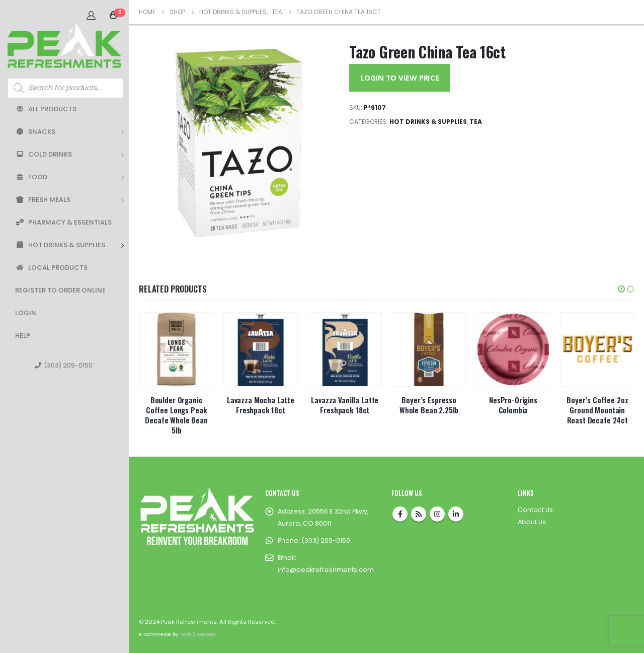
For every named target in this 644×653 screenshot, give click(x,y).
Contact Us (535, 510)
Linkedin (456, 514)
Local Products (51, 268)
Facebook (400, 514)
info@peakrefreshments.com (326, 570)
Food (31, 177)
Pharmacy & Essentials (63, 222)
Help (23, 336)
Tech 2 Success (197, 634)
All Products (46, 109)
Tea (476, 122)
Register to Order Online (60, 290)
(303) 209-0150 (64, 365)
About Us (532, 522)
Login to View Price (400, 78)
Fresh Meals (43, 200)
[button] (621, 289)
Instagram (437, 514)
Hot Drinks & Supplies (60, 245)
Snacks (35, 132)
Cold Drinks (44, 154)
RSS (419, 514)
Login (26, 313)
